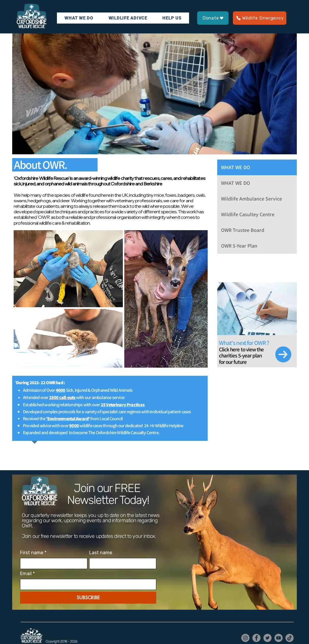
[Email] (86, 584)
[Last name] (121, 563)
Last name (101, 553)
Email (27, 574)
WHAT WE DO (236, 167)
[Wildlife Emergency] (260, 18)
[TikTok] (290, 638)
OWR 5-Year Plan (239, 246)
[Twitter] (267, 638)
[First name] (52, 563)
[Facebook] (256, 638)
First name (33, 553)
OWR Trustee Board (243, 230)
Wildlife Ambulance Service (251, 199)
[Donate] (213, 18)
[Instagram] (245, 638)
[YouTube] (279, 638)
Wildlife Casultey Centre (248, 214)
